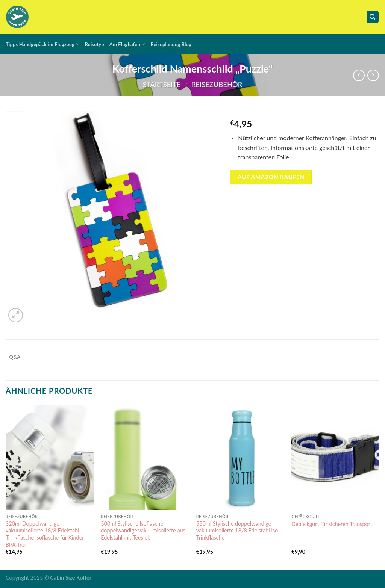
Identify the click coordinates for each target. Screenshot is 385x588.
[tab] (15, 357)
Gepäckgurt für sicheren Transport (332, 524)
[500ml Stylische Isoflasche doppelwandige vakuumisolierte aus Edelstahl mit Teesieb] (145, 457)
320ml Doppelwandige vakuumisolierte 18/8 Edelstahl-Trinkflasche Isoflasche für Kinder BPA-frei (45, 534)
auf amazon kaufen (271, 177)
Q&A (15, 357)
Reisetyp (95, 44)
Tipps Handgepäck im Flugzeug (43, 44)
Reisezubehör (217, 85)
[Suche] (373, 17)
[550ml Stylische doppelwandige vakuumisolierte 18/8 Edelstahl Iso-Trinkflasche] (240, 457)
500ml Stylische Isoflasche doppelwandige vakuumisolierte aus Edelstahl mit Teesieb (143, 531)
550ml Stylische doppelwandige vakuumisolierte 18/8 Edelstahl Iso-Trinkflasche (238, 531)
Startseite (162, 85)
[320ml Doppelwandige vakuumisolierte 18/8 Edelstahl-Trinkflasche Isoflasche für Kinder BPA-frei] (50, 457)
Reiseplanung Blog (171, 44)
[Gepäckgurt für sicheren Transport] (335, 457)
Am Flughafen (127, 44)
